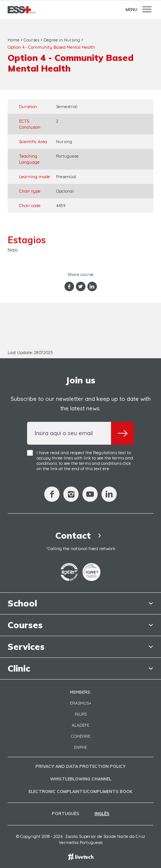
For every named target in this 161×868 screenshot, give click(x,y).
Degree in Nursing (62, 40)
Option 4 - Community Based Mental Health (51, 47)
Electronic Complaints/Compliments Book (80, 791)
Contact (80, 535)
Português (66, 814)
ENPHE (80, 747)
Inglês (102, 814)
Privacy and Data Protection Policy (80, 766)
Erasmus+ (81, 703)
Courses (31, 40)
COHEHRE (81, 736)
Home (14, 40)
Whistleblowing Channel (81, 779)
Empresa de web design (81, 857)
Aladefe (80, 725)
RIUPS (81, 714)
